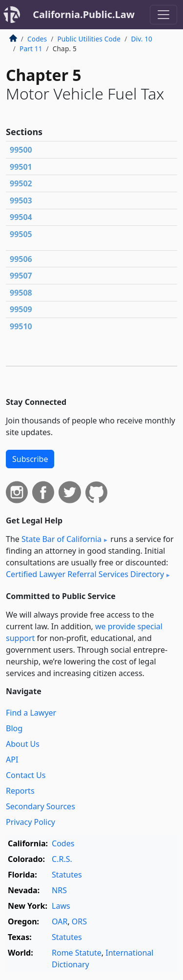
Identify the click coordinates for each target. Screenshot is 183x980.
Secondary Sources (41, 806)
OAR (60, 921)
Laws (61, 906)
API (12, 760)
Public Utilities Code (89, 39)
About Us (23, 744)
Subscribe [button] (30, 459)
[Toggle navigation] (163, 15)
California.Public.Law (84, 14)
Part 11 (31, 49)
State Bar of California (61, 539)
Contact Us (26, 775)
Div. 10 (142, 39)
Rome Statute (77, 953)
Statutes (67, 875)
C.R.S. (62, 859)
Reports (20, 791)
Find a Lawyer (31, 713)
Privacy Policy (30, 822)
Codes (37, 39)
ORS (79, 921)
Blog (14, 728)
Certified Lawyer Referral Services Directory (85, 574)
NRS (59, 890)
